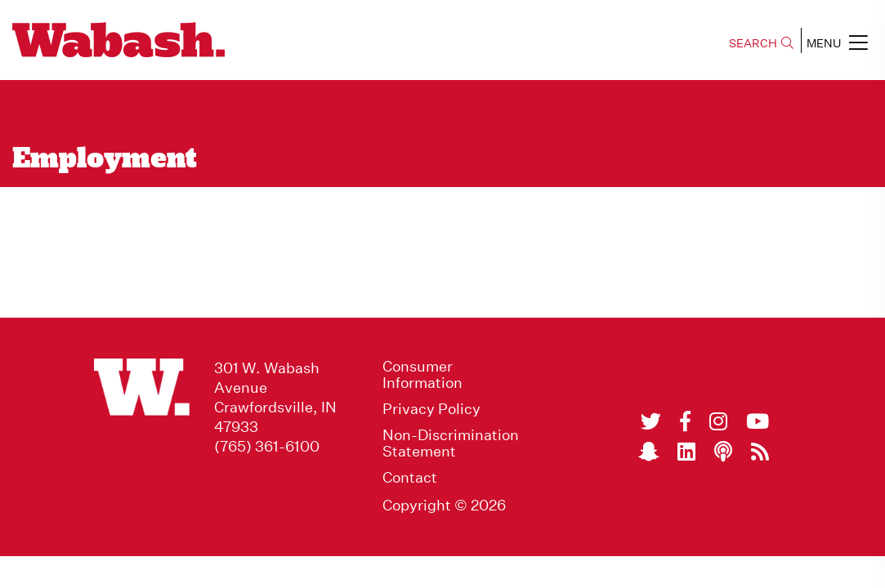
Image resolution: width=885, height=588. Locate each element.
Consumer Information (422, 375)
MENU (837, 42)
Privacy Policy (431, 409)
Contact (410, 478)
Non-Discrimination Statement (451, 443)
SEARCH (761, 43)
